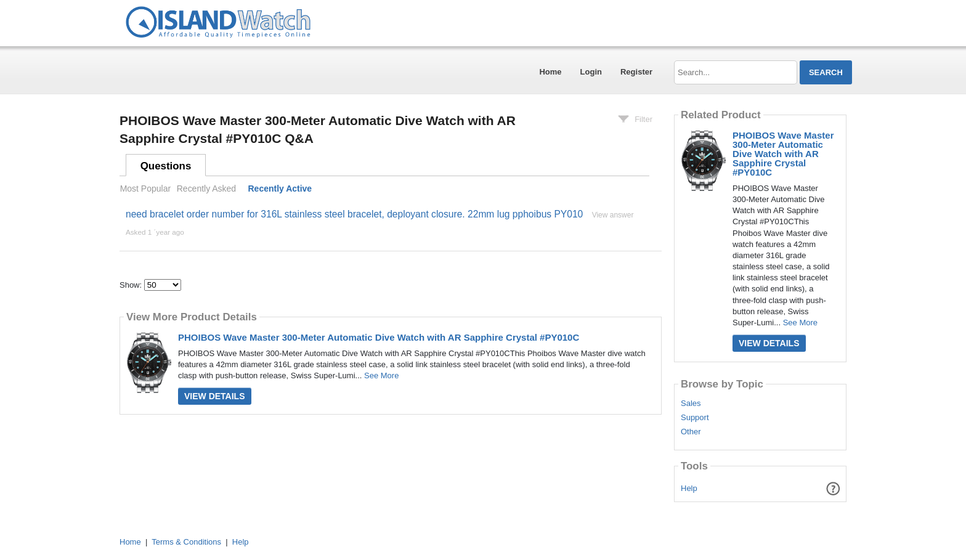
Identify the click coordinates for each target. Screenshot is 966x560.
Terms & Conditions (186, 542)
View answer (613, 215)
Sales (691, 404)
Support (695, 418)
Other (691, 432)
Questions (166, 166)
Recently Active (280, 189)
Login (591, 72)
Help (689, 488)
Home (550, 72)
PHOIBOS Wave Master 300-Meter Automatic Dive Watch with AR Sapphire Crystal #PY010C (379, 337)
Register (636, 72)
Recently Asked (206, 189)
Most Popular (145, 189)
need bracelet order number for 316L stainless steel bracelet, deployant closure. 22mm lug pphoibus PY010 (354, 214)
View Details (215, 396)
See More (381, 375)
